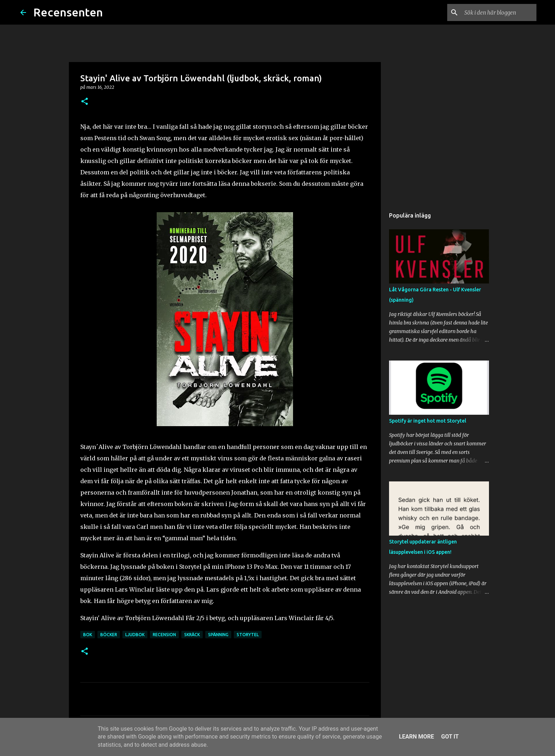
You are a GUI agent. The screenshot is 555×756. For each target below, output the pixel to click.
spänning (218, 635)
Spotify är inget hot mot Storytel (428, 421)
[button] (85, 102)
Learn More (417, 737)
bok (88, 635)
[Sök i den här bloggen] (499, 12)
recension (164, 635)
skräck (192, 635)
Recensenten (68, 12)
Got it (450, 737)
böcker (109, 635)
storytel (248, 635)
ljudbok (135, 635)
